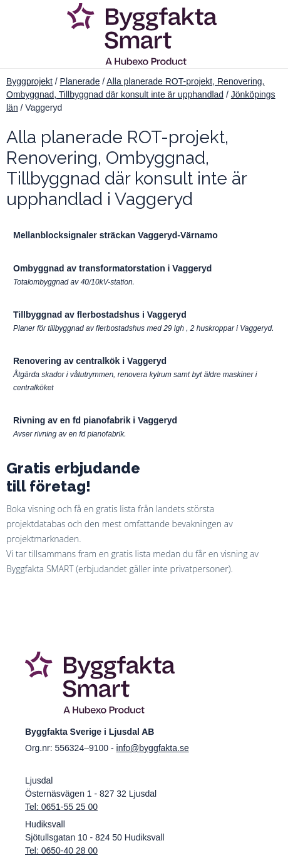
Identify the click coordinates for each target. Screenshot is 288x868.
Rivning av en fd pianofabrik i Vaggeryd (95, 420)
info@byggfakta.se (153, 748)
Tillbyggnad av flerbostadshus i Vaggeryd (100, 315)
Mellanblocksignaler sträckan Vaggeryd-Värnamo (116, 235)
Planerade (80, 81)
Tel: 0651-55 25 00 (61, 807)
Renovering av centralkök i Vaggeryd (90, 361)
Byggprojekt (29, 81)
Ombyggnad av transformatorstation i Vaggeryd (112, 268)
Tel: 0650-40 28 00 (61, 850)
